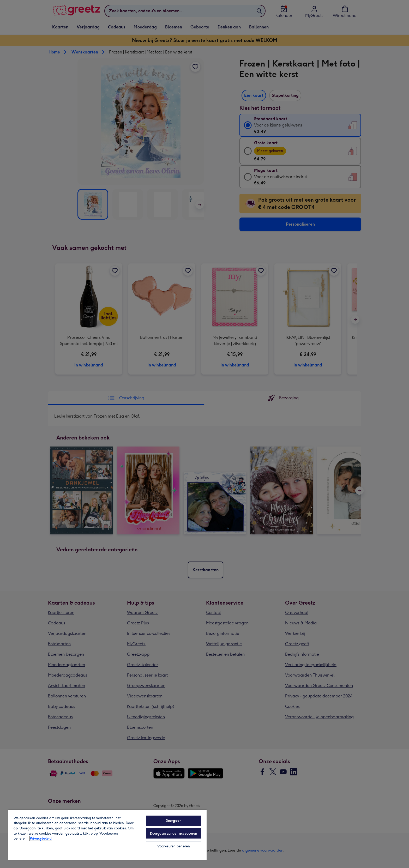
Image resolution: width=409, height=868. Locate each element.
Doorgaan (174, 821)
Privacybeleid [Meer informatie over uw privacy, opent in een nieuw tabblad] (41, 838)
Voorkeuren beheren (174, 846)
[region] (107, 835)
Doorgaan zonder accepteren (174, 833)
